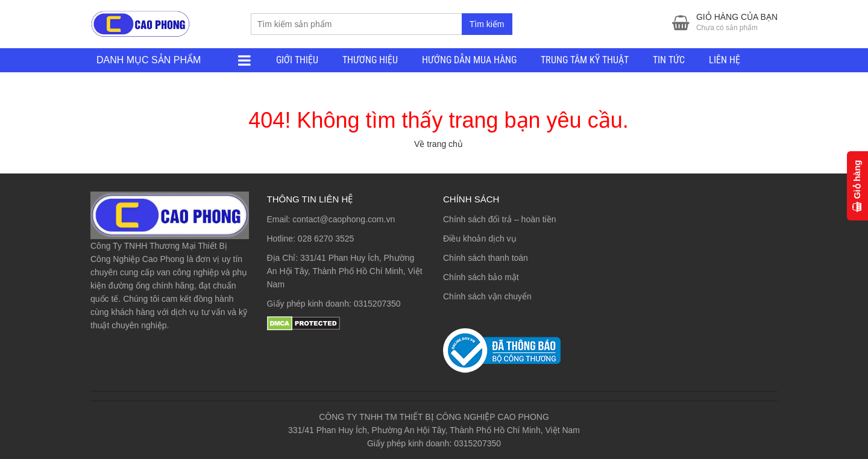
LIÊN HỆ (725, 60)
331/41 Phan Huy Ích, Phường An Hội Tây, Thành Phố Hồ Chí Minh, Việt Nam (345, 271)
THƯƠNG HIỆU (370, 60)
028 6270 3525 (326, 239)
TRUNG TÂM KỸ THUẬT (585, 60)
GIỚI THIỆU (297, 60)
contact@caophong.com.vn (344, 219)
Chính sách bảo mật (481, 277)
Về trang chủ (439, 144)
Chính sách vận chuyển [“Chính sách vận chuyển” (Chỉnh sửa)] (487, 296)
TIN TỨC (669, 60)
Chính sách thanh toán (486, 258)
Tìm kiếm (487, 24)
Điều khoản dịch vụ (480, 239)
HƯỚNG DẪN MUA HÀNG (469, 60)
